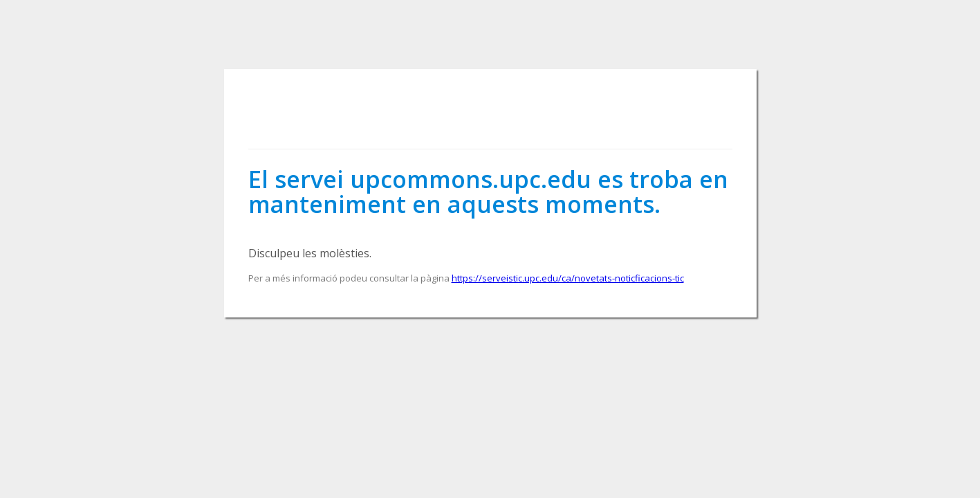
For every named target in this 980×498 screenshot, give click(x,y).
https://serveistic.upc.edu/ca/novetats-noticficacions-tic (568, 278)
